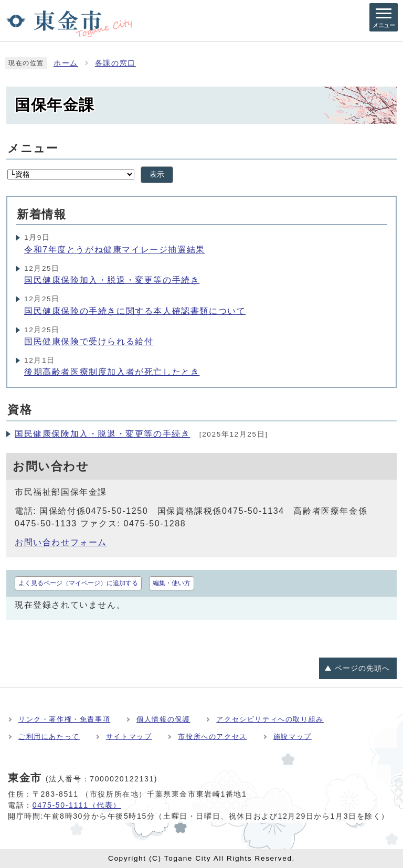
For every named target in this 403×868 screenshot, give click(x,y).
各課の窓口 (115, 63)
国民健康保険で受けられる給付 (89, 341)
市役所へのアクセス (212, 737)
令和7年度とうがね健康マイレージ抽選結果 (115, 250)
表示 (157, 174)
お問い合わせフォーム (61, 542)
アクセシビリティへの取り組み (270, 719)
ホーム (66, 63)
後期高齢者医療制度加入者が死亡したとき (112, 372)
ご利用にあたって (49, 737)
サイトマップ (129, 737)
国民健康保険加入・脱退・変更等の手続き (112, 280)
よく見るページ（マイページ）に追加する (78, 583)
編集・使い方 (172, 583)
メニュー (33, 148)
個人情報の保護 (163, 719)
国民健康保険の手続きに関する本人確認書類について (135, 311)
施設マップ (293, 737)
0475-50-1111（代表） (77, 805)
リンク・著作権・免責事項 (64, 719)
